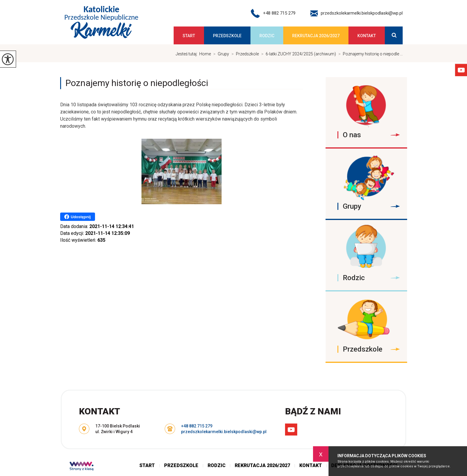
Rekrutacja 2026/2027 (316, 36)
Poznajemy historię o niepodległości (137, 83)
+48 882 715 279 (273, 13)
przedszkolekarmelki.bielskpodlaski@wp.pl (357, 13)
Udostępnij (78, 217)
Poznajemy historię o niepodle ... (369, 54)
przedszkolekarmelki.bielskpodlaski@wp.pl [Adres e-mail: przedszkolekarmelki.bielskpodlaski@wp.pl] (224, 432)
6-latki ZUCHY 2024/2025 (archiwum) (297, 54)
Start (189, 36)
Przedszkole (227, 36)
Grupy (220, 54)
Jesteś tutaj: (187, 54)
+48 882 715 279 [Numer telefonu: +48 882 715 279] (197, 426)
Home (205, 54)
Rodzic (267, 36)
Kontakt (367, 36)
